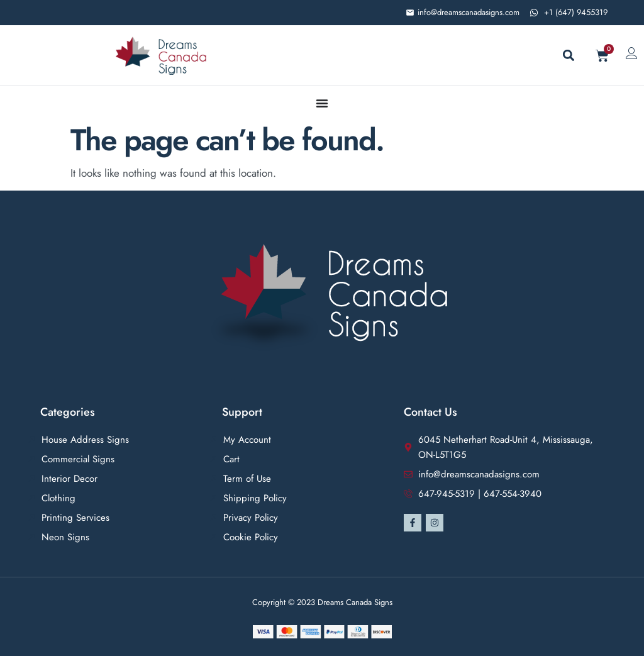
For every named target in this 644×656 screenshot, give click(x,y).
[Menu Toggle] (322, 103)
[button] (568, 56)
